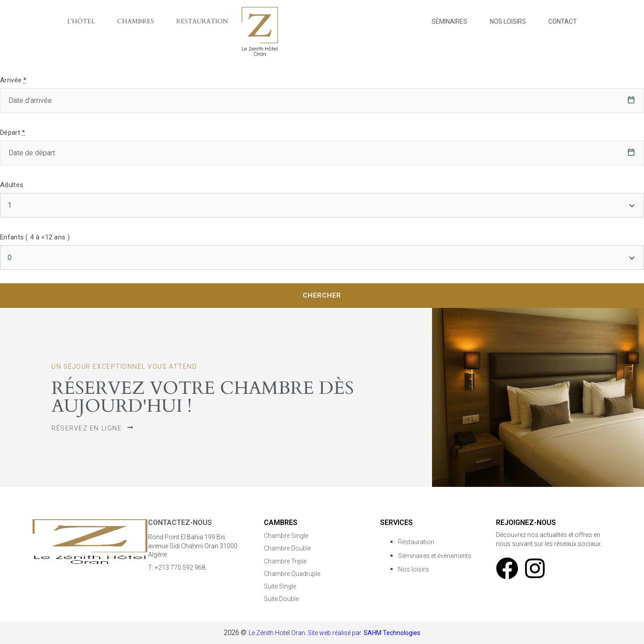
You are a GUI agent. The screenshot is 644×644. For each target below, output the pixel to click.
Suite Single (280, 586)
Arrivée (13, 80)
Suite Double (281, 599)
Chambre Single (286, 536)
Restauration (202, 21)
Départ (13, 132)
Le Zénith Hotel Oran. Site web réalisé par (305, 633)
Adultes (12, 185)
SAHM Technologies (392, 633)
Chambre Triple (285, 561)
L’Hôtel (81, 21)
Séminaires (449, 21)
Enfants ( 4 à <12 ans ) (35, 237)
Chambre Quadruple (292, 574)
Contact (563, 21)
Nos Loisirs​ (508, 21)
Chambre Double (287, 548)
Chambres (136, 21)
